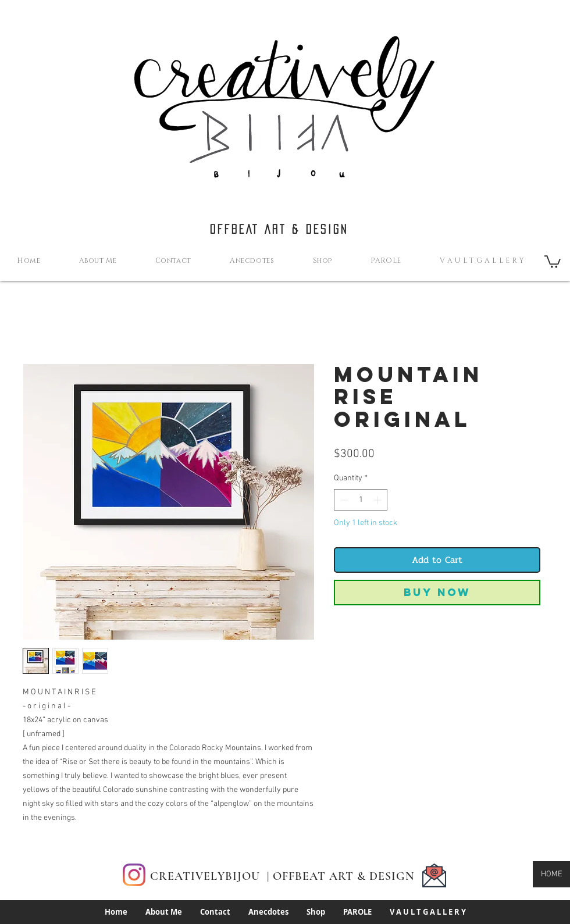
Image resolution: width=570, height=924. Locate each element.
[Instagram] (134, 875)
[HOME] (551, 874)
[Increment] (378, 500)
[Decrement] (343, 500)
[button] (553, 261)
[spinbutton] (361, 500)
